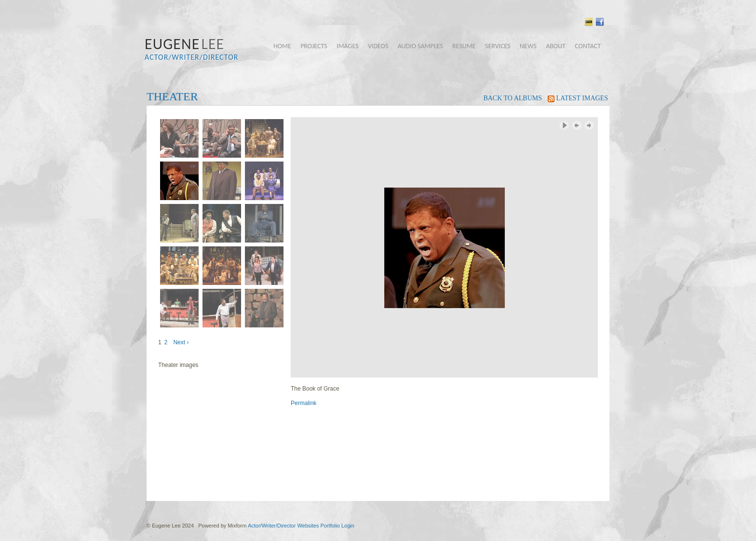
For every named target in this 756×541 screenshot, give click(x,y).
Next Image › (589, 126)
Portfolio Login (337, 526)
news (528, 46)
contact (588, 46)
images (347, 46)
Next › (181, 342)
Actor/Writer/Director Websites (283, 526)
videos (378, 46)
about (556, 46)
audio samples (420, 46)
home (282, 46)
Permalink (304, 403)
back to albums (513, 98)
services (498, 46)
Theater (172, 96)
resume (464, 46)
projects (314, 46)
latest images (578, 98)
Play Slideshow (564, 126)
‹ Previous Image (577, 126)
